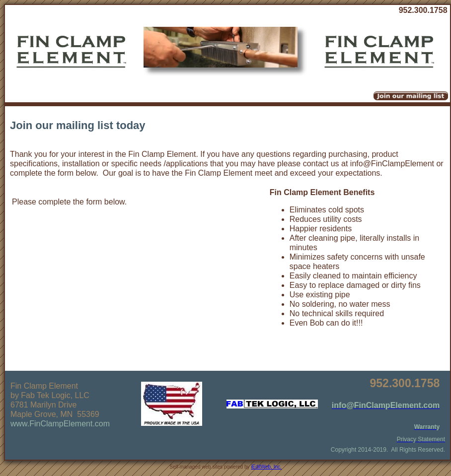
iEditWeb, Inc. (266, 467)
